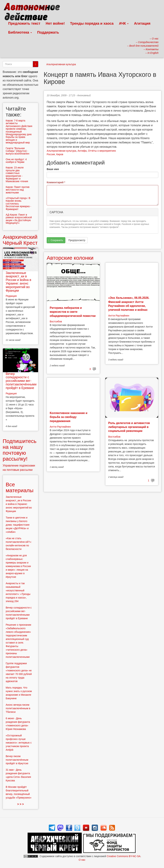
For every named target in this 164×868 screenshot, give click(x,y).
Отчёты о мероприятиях (102, 151)
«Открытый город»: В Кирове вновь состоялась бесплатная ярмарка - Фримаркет (18, 204)
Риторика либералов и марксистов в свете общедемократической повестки (73, 312)
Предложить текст (24, 23)
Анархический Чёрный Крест (20, 240)
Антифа (82, 151)
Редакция (11, 296)
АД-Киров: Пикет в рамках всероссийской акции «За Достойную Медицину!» (19, 219)
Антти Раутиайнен (119, 316)
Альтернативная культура (61, 64)
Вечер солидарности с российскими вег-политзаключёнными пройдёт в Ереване (21, 381)
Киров (60, 154)
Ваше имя (53, 169)
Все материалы (20, 487)
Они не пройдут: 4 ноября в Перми (16, 161)
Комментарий (56, 182)
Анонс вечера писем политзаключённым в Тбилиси (18, 708)
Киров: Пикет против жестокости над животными (18, 190)
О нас (82, 860)
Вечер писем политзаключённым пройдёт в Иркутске (17, 760)
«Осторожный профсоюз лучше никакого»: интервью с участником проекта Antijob (19, 743)
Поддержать (48, 32)
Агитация (142, 23)
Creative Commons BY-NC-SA (123, 856)
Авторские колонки (70, 258)
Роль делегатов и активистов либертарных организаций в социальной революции (129, 427)
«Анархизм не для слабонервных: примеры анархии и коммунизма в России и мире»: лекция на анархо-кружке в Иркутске (18, 566)
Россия (51, 154)
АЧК (124, 23)
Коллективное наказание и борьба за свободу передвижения (68, 417)
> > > (21, 804)
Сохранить (56, 240)
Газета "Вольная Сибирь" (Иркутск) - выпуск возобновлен (17, 151)
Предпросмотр (77, 240)
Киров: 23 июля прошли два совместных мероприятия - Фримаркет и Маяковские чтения (17, 174)
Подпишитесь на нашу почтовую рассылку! (20, 450)
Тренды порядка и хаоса (92, 23)
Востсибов (56, 321)
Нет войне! (55, 23)
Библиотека (20, 32)
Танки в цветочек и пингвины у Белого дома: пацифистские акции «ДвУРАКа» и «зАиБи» (18, 525)
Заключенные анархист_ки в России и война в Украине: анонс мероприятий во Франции (18, 282)
